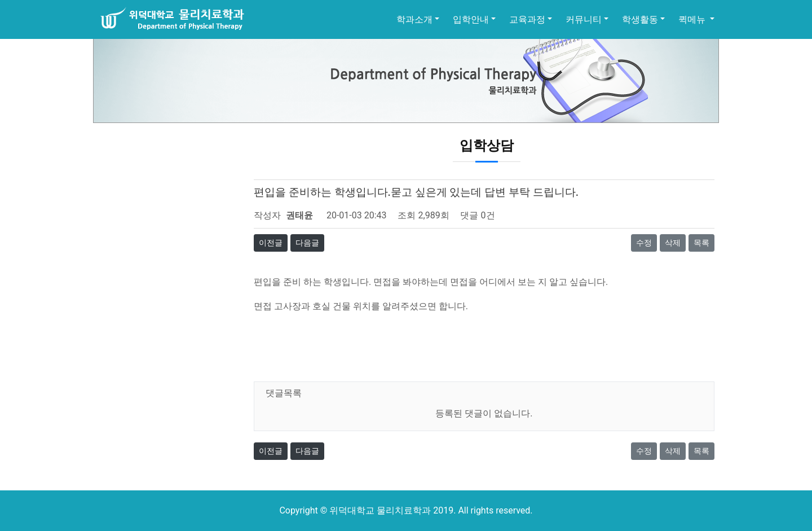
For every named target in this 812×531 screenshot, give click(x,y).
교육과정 (527, 19)
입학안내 (471, 19)
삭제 (673, 243)
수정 (644, 243)
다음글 (307, 243)
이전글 (271, 243)
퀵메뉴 (693, 19)
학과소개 (414, 19)
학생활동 (640, 19)
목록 (701, 243)
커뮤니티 (584, 19)
